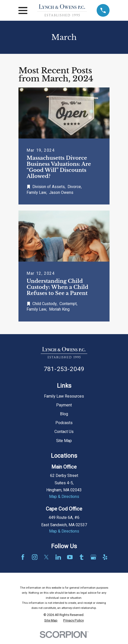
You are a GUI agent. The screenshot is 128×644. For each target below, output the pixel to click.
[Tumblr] (81, 557)
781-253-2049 (64, 369)
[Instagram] (35, 557)
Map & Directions (64, 497)
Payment (64, 405)
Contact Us (64, 432)
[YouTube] (70, 557)
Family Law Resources (64, 396)
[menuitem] (51, 621)
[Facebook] (23, 557)
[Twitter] (46, 557)
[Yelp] (105, 557)
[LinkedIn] (58, 557)
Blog (64, 414)
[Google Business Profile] (93, 557)
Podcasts (64, 423)
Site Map (64, 441)
